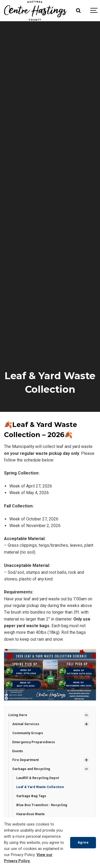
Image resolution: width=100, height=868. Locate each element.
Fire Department (25, 760)
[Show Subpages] (86, 715)
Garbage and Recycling (31, 769)
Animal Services (26, 724)
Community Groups (28, 733)
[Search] (78, 11)
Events (18, 751)
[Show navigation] (94, 11)
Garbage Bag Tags (31, 796)
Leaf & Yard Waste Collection (40, 787)
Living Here (18, 715)
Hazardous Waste (31, 814)
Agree (83, 842)
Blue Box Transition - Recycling (42, 805)
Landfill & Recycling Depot (38, 778)
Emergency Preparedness (34, 742)
